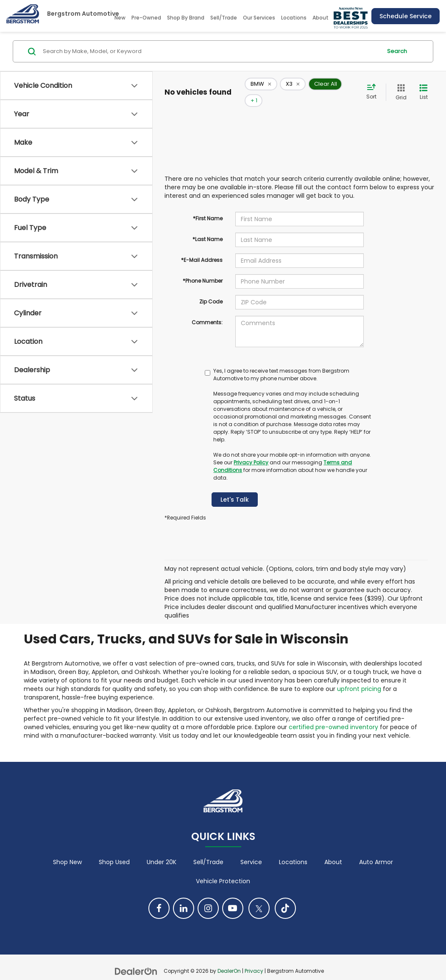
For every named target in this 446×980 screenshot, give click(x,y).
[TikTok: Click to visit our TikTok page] (285, 896)
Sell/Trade (224, 18)
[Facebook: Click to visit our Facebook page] (159, 896)
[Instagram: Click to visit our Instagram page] (208, 896)
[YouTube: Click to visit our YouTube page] (233, 896)
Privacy (254, 959)
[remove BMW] (261, 86)
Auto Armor (376, 850)
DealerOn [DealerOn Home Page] (229, 959)
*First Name (208, 206)
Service (251, 850)
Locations (294, 18)
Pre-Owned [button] (146, 18)
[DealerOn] (136, 958)
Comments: (207, 310)
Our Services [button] (259, 18)
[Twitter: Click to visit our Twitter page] (259, 896)
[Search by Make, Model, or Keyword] (211, 51)
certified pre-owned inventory (333, 714)
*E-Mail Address (202, 247)
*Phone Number (203, 268)
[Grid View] (399, 86)
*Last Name (208, 226)
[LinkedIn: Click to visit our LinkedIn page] (184, 896)
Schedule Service (406, 16)
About (333, 850)
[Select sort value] (374, 86)
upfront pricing (359, 676)
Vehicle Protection (223, 869)
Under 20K (162, 850)
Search (397, 51)
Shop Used (114, 850)
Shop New (67, 850)
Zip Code (211, 289)
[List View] (424, 86)
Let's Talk (235, 487)
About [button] (321, 18)
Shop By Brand (186, 18)
